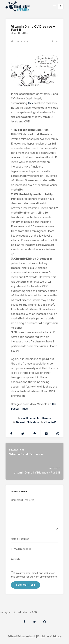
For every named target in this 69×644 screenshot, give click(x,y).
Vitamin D (50, 422)
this (30, 103)
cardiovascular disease (36, 419)
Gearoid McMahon (27, 422)
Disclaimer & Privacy (49, 637)
